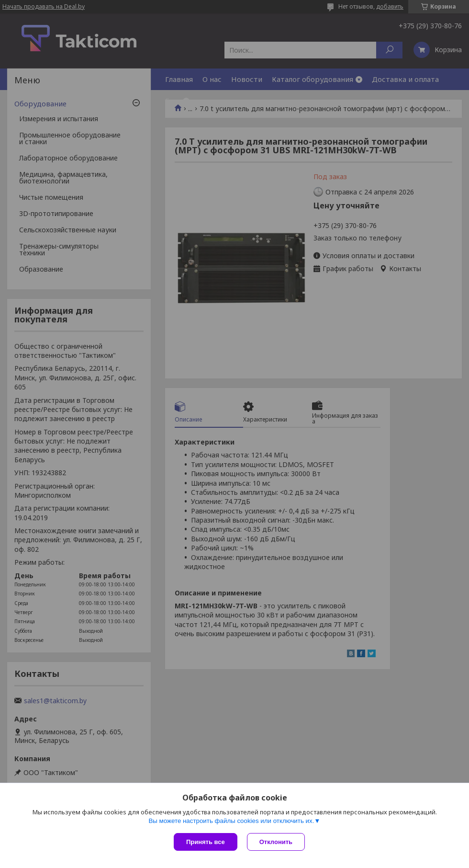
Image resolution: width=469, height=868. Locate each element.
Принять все (206, 842)
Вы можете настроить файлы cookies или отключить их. (231, 821)
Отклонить (276, 842)
